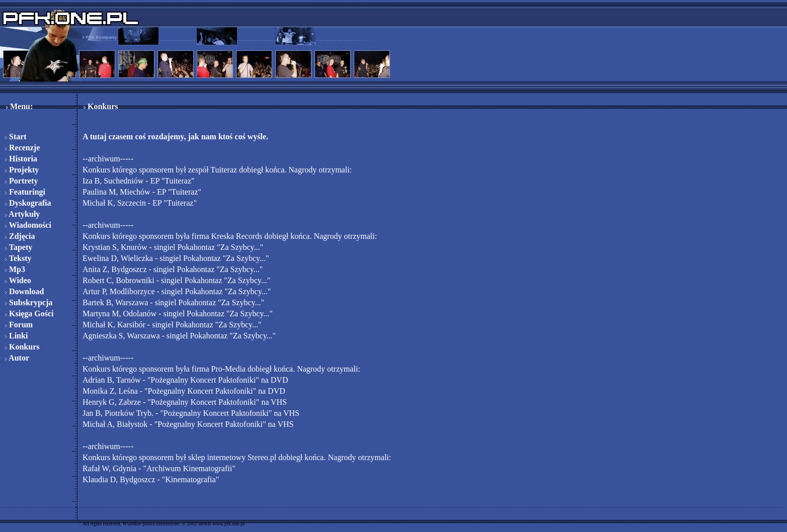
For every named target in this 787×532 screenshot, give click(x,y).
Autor (17, 358)
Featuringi (25, 192)
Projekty (22, 170)
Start (16, 137)
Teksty (18, 258)
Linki (16, 336)
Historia (21, 159)
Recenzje (22, 148)
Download (24, 291)
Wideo (18, 280)
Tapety (19, 247)
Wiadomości (28, 225)
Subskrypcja (29, 302)
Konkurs (22, 347)
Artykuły (22, 214)
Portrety (21, 181)
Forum (19, 325)
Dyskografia (28, 203)
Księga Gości (29, 314)
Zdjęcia (20, 236)
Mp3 (15, 269)
